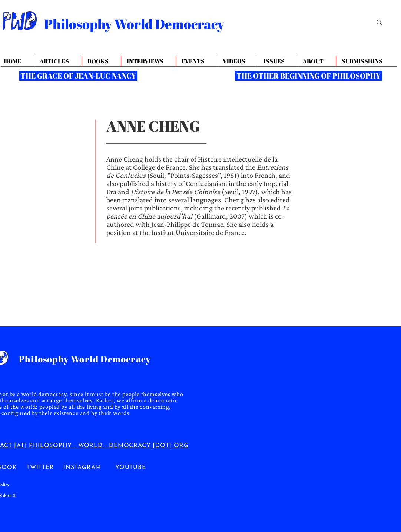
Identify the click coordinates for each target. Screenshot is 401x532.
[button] (316, 61)
